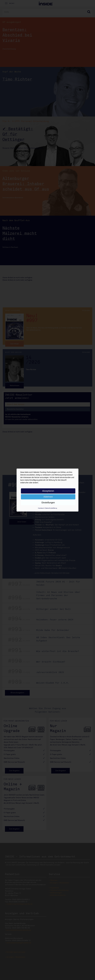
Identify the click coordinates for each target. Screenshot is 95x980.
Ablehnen (48, 497)
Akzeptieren (48, 491)
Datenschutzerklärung (51, 508)
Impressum (41, 508)
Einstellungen (48, 503)
